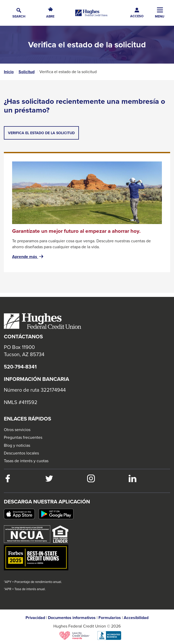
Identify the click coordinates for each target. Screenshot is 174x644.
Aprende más (28, 257)
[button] (19, 13)
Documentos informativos (72, 618)
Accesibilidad (136, 618)
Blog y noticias (17, 445)
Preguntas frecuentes (23, 437)
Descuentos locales (21, 453)
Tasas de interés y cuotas (26, 461)
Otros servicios (17, 430)
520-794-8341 (20, 367)
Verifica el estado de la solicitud (43, 135)
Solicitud (27, 72)
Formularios (110, 618)
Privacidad (35, 618)
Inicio (9, 72)
